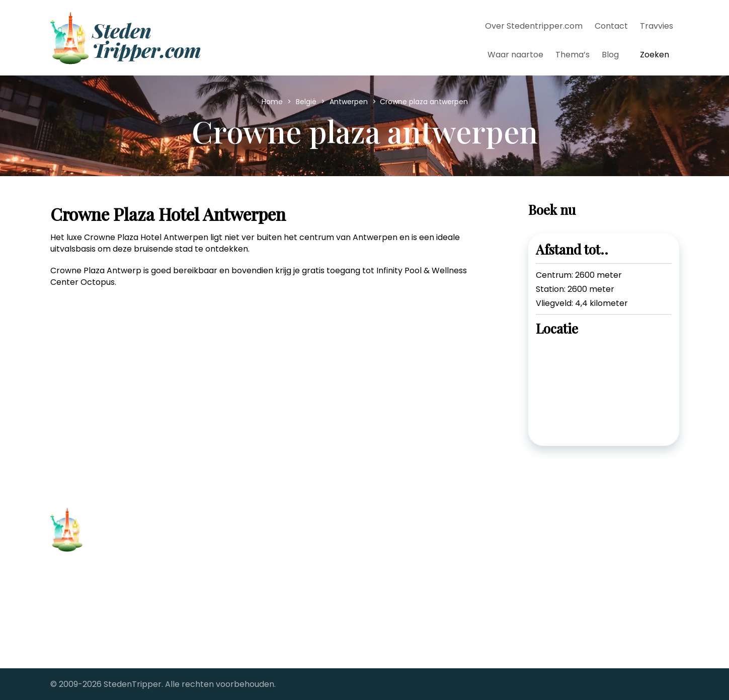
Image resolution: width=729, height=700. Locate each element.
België (307, 102)
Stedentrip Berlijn (245, 557)
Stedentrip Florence (251, 586)
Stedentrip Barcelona (253, 542)
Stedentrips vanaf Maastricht (430, 571)
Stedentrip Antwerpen (255, 528)
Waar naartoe (515, 55)
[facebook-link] (545, 536)
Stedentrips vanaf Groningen (429, 557)
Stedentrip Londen (247, 615)
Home (273, 102)
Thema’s (573, 55)
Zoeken (655, 55)
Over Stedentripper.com (534, 26)
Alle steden (72, 625)
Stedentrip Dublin (245, 571)
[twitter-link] (572, 536)
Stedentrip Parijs (243, 601)
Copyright (70, 610)
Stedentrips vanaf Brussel (422, 528)
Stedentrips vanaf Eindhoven (429, 542)
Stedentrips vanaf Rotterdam (430, 586)
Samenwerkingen (85, 641)
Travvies (657, 26)
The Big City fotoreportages (427, 615)
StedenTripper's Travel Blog (427, 601)
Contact (611, 26)
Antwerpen (350, 102)
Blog (610, 55)
